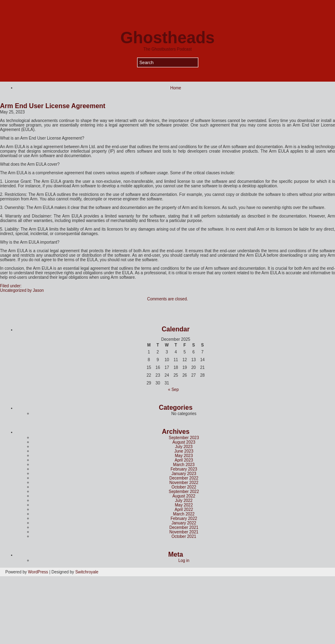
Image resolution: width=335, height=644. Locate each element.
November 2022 (184, 483)
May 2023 (184, 456)
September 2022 (184, 492)
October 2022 (184, 487)
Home (176, 88)
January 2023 (184, 474)
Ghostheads (167, 38)
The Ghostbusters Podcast (167, 49)
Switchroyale (87, 572)
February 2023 (184, 469)
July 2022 (184, 501)
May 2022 (184, 505)
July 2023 (184, 447)
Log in (184, 561)
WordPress (38, 572)
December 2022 (184, 478)
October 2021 (184, 536)
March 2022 (184, 514)
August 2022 (184, 496)
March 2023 (184, 465)
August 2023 (184, 442)
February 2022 (184, 519)
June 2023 (184, 451)
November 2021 (184, 532)
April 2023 (184, 460)
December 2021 (184, 527)
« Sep (173, 390)
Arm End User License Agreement (53, 106)
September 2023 (184, 438)
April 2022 (184, 510)
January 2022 (184, 523)
